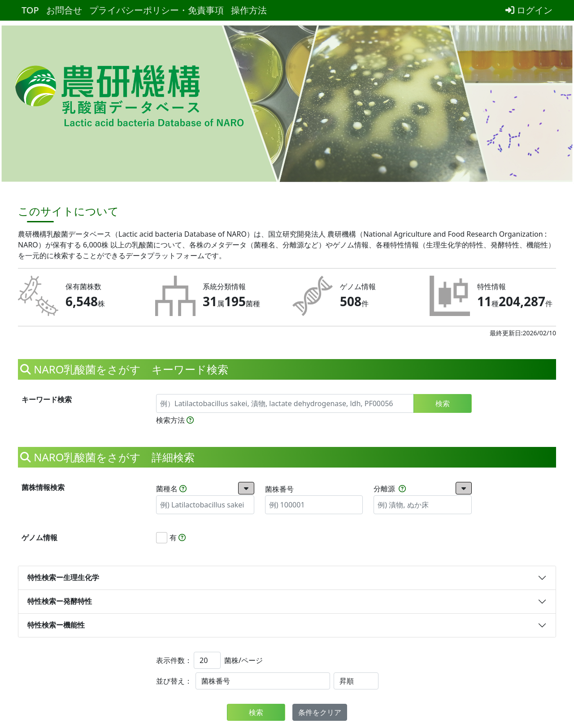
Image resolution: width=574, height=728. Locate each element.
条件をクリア (320, 712)
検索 (443, 403)
